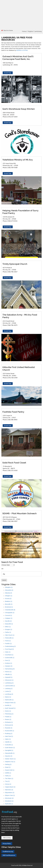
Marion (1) (8, 697)
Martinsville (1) (9, 700)
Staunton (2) (9, 756)
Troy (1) (7, 781)
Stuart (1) (8, 767)
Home (24, 31)
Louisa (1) (8, 691)
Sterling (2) (8, 764)
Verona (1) (8, 784)
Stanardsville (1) (10, 753)
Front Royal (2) (9, 649)
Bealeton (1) (9, 601)
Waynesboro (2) (10, 793)
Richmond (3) (9, 725)
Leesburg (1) (9, 689)
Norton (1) (8, 711)
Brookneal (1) (9, 607)
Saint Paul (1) (9, 736)
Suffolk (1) (8, 773)
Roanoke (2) (9, 728)
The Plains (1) (9, 778)
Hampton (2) (9, 666)
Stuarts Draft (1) (10, 770)
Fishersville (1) (9, 638)
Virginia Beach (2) (10, 787)
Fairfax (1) (8, 632)
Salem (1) (8, 739)
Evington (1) (9, 629)
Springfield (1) (9, 750)
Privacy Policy (7, 844)
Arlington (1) (9, 596)
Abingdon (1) (9, 587)
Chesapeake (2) (10, 613)
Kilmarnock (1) (9, 680)
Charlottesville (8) (10, 610)
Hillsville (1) (8, 674)
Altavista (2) (9, 593)
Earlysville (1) (9, 624)
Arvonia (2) (8, 599)
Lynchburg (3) (9, 694)
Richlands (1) (9, 722)
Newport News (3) (10, 703)
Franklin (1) (8, 644)
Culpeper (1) (9, 618)
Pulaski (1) (8, 717)
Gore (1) (7, 660)
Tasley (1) (8, 776)
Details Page (8, 73)
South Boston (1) (10, 748)
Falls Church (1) (10, 635)
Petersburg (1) (9, 714)
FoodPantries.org (8, 852)
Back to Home (7, 30)
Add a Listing (7, 838)
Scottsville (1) (9, 745)
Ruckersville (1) (10, 731)
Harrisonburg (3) (10, 669)
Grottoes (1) (9, 663)
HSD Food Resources (9, 855)
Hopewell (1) (9, 677)
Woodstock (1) (9, 801)
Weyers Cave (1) (10, 795)
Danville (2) (8, 621)
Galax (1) (8, 652)
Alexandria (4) (9, 590)
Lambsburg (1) (9, 683)
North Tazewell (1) (10, 708)
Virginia (30, 31)
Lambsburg (38, 31)
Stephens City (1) (10, 762)
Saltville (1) (8, 742)
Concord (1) (9, 615)
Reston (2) (8, 719)
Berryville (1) (9, 604)
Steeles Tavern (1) (10, 759)
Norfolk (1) (8, 705)
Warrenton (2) (9, 790)
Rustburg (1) (9, 734)
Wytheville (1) (9, 804)
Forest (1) (8, 641)
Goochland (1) (9, 655)
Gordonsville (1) (10, 658)
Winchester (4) (9, 798)
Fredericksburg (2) (10, 646)
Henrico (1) (8, 672)
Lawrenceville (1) (10, 686)
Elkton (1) (8, 627)
